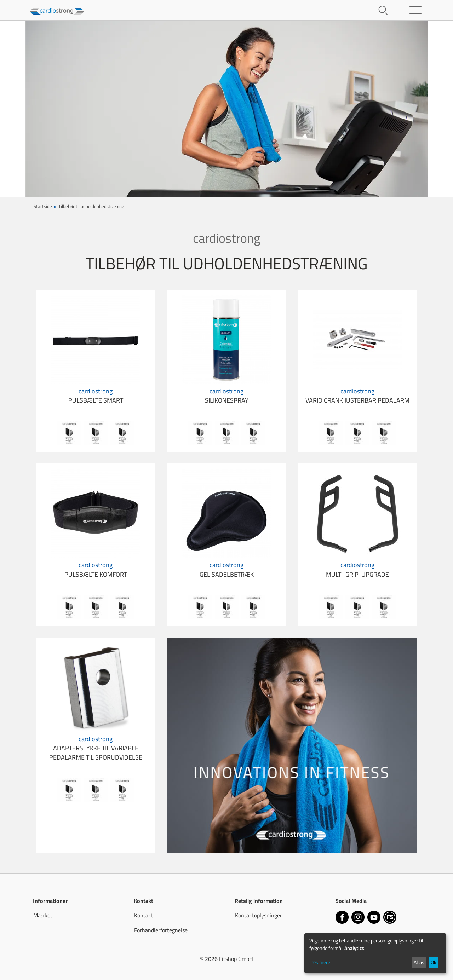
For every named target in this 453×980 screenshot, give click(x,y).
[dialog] (375, 953)
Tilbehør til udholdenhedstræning (91, 206)
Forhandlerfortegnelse (161, 930)
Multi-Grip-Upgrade (357, 569)
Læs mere (320, 962)
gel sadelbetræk (227, 569)
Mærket (43, 915)
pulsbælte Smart (96, 396)
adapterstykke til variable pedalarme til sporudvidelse (96, 748)
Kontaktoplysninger (259, 915)
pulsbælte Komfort (96, 569)
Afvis (419, 962)
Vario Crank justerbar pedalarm (357, 396)
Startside (43, 206)
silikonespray (227, 396)
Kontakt (144, 915)
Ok (434, 962)
